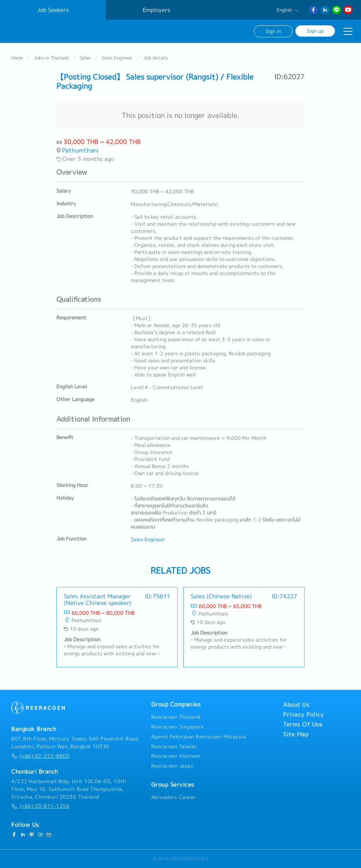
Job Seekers (53, 10)
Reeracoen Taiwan (174, 747)
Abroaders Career (174, 797)
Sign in (273, 31)
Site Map (296, 734)
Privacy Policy (303, 714)
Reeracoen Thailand (176, 717)
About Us (296, 705)
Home (17, 58)
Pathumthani (80, 150)
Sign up (315, 31)
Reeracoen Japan (173, 766)
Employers (157, 10)
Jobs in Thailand (51, 58)
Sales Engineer (117, 58)
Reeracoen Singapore (178, 727)
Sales (85, 58)
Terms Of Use (303, 724)
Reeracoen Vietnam (176, 756)
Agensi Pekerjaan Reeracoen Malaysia (199, 737)
